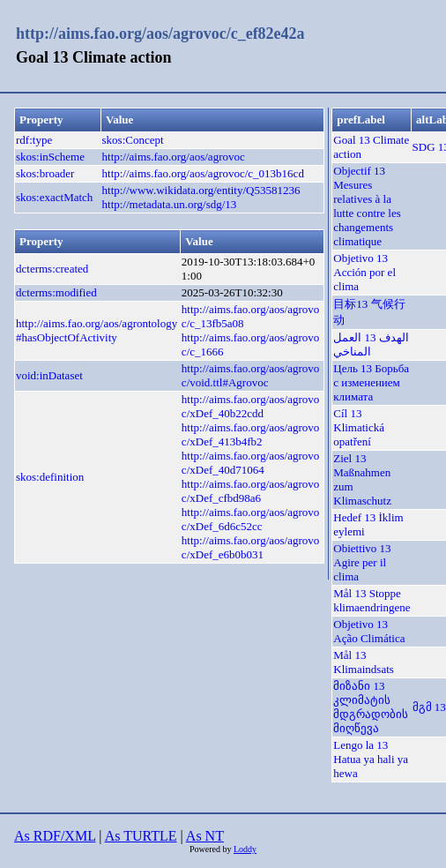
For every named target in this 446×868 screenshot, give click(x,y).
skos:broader (45, 173)
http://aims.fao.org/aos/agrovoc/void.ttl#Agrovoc (250, 375)
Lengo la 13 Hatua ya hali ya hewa (371, 759)
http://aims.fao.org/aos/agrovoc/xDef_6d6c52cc (250, 519)
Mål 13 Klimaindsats (364, 662)
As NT (205, 836)
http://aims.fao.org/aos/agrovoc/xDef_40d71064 (250, 463)
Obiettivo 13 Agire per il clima (362, 562)
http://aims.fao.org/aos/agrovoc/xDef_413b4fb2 (250, 434)
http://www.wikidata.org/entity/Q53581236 (201, 190)
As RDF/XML (55, 836)
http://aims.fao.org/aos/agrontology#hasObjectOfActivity (97, 330)
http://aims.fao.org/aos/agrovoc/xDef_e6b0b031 (250, 547)
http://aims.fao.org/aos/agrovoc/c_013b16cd (203, 173)
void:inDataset (49, 375)
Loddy (245, 849)
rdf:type (34, 140)
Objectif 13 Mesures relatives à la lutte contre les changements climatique (367, 206)
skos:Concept (133, 140)
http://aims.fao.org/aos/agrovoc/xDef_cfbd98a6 (250, 491)
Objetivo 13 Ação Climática (369, 631)
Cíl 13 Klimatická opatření (359, 427)
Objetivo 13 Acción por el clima (364, 272)
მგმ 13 (429, 707)
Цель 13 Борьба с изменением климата (371, 382)
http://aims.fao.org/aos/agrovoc (174, 157)
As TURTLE (141, 836)
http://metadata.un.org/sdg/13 (170, 204)
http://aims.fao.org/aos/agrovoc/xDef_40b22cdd (250, 406)
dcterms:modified (56, 292)
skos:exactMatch (54, 197)
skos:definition (50, 477)
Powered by (212, 849)
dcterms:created (52, 269)
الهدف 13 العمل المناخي (371, 344)
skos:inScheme (50, 157)
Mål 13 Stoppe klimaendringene (372, 600)
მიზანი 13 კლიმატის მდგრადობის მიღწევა (371, 707)
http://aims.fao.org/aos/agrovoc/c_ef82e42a (160, 34)
